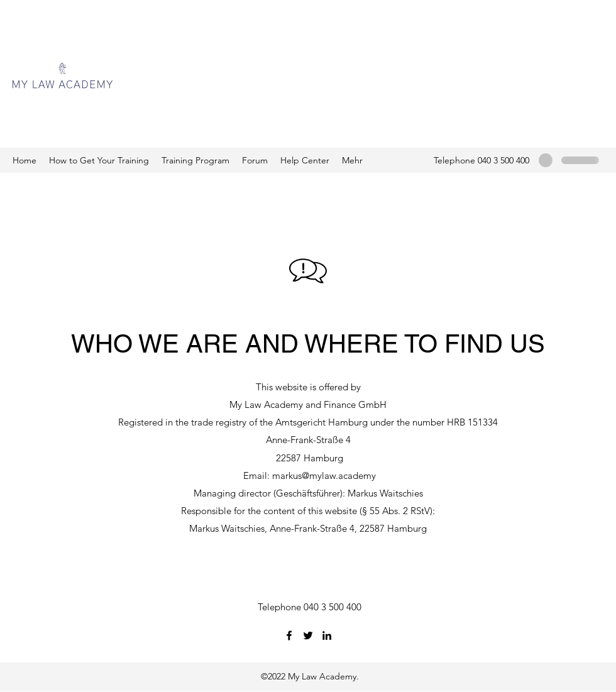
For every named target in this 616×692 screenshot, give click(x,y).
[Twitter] (308, 635)
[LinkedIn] (327, 635)
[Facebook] (289, 635)
